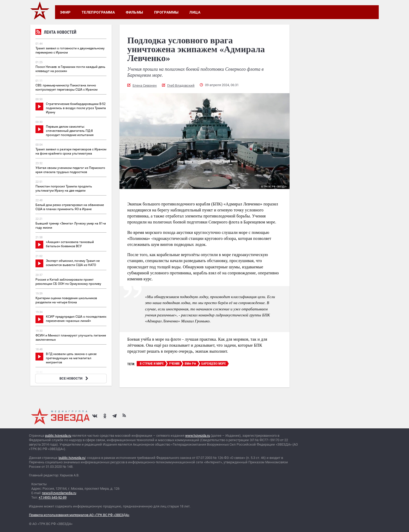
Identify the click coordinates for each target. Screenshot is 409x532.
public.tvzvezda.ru (58, 436)
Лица (195, 12)
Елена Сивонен (145, 85)
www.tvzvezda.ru (198, 436)
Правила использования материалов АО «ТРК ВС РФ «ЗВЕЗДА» (79, 515)
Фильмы (134, 12)
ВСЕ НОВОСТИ (74, 378)
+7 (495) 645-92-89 (53, 497)
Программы (166, 12)
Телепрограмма (98, 12)
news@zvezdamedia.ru (59, 493)
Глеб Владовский (181, 85)
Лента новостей (56, 33)
